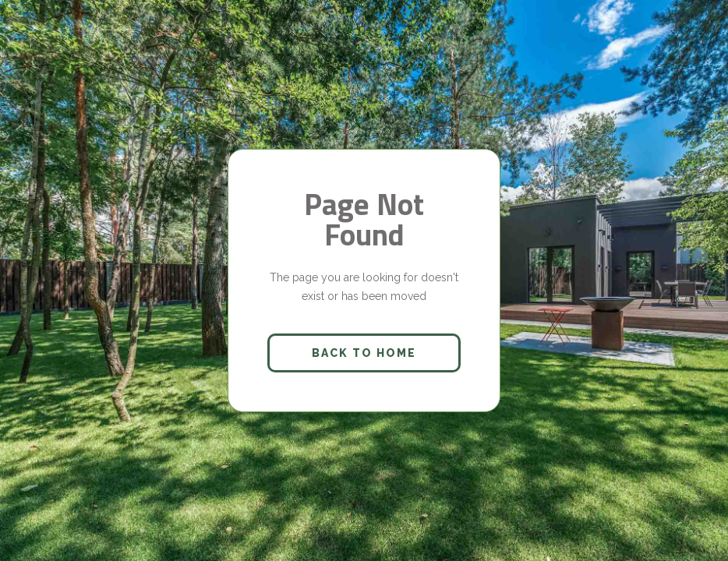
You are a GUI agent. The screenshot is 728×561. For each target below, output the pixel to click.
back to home (364, 353)
